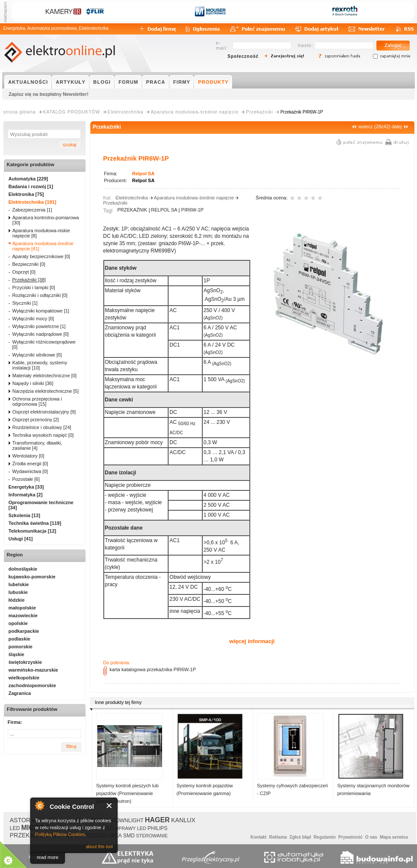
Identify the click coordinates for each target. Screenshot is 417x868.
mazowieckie (23, 615)
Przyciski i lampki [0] (33, 287)
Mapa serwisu (394, 837)
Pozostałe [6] (26, 479)
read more (48, 857)
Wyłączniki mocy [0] (33, 319)
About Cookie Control (39, 805)
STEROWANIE (152, 836)
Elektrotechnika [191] (33, 202)
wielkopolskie (24, 678)
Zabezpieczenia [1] (32, 210)
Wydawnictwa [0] (30, 471)
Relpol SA (143, 174)
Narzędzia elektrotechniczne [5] (46, 391)
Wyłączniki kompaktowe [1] (41, 311)
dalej (396, 126)
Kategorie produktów (31, 164)
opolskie (18, 623)
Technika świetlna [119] (35, 523)
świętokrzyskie (25, 662)
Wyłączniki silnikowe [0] (37, 355)
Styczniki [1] (25, 303)
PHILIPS (158, 828)
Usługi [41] (21, 539)
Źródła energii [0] (30, 464)
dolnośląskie (23, 569)
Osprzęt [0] (24, 272)
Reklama (278, 837)
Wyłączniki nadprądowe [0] (40, 334)
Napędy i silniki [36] (33, 383)
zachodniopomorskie (32, 685)
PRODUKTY (213, 82)
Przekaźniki (259, 112)
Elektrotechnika (126, 112)
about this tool (99, 847)
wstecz (366, 126)
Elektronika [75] (26, 194)
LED (15, 828)
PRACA (156, 82)
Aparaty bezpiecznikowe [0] (41, 256)
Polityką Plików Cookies (60, 834)
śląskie (17, 654)
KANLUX (183, 820)
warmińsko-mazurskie (33, 670)
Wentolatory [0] (29, 456)
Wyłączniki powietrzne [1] (39, 326)
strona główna (20, 112)
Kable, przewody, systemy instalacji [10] (40, 365)
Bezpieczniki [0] (29, 264)
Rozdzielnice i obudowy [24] (42, 427)
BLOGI (102, 82)
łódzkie (17, 600)
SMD (129, 836)
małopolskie (22, 608)
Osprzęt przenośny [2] (36, 420)
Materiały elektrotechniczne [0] (45, 376)
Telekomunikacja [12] (32, 531)
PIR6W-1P (192, 210)
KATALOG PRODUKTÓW (72, 112)
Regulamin (325, 837)
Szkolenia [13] (24, 515)
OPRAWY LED (131, 828)
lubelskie (19, 584)
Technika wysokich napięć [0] (43, 435)
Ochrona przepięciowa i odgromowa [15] (37, 401)
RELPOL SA (164, 210)
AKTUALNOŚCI (28, 82)
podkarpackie (24, 631)
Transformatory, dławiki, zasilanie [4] (38, 445)
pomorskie (21, 647)
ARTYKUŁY (71, 82)
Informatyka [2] (26, 495)
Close (110, 806)
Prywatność (350, 837)
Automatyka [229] (29, 179)
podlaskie (20, 639)
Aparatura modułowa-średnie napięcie (195, 112)
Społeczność (243, 56)
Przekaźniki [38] (29, 280)
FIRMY (182, 82)
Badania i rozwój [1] (31, 186)
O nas (371, 837)
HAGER (157, 820)
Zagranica (20, 693)
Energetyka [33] (26, 487)
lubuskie (18, 592)
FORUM (128, 82)
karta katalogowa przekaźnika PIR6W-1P (153, 669)
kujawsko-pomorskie (32, 577)
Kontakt (258, 837)
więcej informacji (252, 641)
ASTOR (20, 820)
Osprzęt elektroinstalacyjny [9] (44, 412)
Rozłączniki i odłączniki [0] (40, 295)
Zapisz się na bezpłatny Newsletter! (49, 94)
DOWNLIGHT (128, 821)
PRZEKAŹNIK (132, 210)
